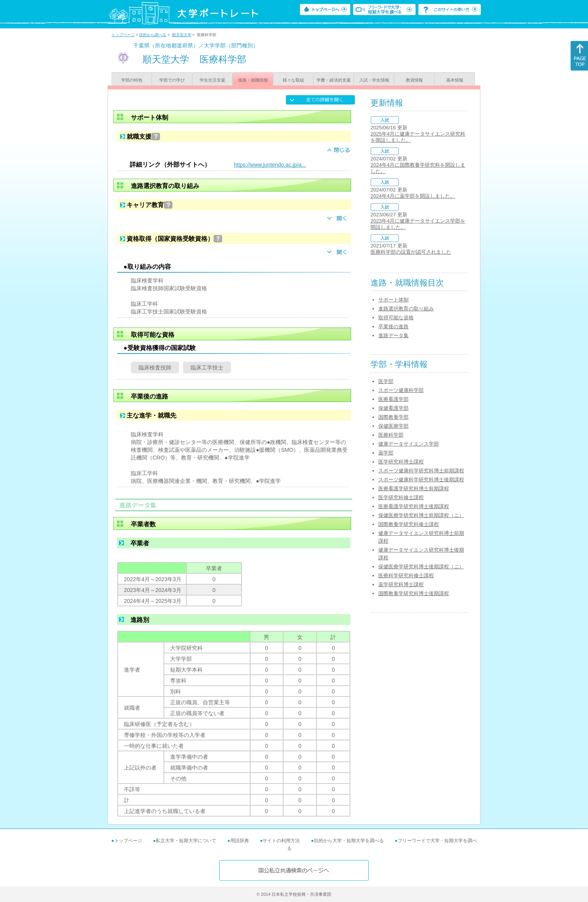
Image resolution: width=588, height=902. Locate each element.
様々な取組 (293, 80)
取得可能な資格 (396, 318)
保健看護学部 (393, 408)
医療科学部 (391, 435)
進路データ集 (393, 335)
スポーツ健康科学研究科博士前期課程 (421, 471)
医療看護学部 (393, 399)
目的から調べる (153, 35)
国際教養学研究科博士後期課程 (414, 593)
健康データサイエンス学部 (409, 444)
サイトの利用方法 (281, 841)
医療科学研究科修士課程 (406, 576)
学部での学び (172, 80)
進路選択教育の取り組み (406, 309)
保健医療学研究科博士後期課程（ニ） (421, 567)
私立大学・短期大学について (186, 841)
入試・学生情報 (374, 80)
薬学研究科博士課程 (401, 584)
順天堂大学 (182, 35)
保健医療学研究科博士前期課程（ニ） (421, 515)
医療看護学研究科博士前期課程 (414, 488)
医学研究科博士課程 (401, 462)
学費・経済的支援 (334, 80)
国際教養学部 (393, 417)
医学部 (386, 381)
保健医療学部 (393, 426)
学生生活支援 (212, 80)
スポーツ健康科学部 (401, 390)
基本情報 (455, 80)
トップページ (123, 35)
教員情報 (414, 80)
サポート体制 (393, 300)
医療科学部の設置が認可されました (411, 252)
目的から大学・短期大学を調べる (349, 841)
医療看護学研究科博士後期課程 (414, 506)
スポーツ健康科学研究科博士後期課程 (421, 480)
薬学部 (386, 453)
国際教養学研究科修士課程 (409, 524)
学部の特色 (132, 80)
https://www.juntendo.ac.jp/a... (270, 165)
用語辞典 (240, 841)
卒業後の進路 (393, 326)
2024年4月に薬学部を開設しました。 (413, 196)
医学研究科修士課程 (401, 497)
